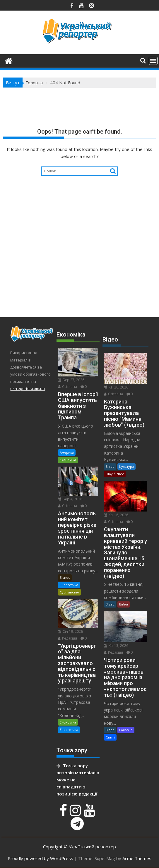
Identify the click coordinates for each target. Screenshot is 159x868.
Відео (110, 466)
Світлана (67, 387)
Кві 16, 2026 (116, 515)
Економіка (68, 460)
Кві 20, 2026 (116, 387)
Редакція (67, 638)
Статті (110, 737)
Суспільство (69, 592)
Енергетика (69, 585)
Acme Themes (137, 858)
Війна (124, 604)
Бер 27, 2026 (71, 380)
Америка (67, 452)
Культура (126, 466)
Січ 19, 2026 (70, 631)
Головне (126, 730)
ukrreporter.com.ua (28, 388)
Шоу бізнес (115, 474)
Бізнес (65, 577)
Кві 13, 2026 (116, 646)
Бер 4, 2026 (70, 499)
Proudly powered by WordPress (40, 858)
